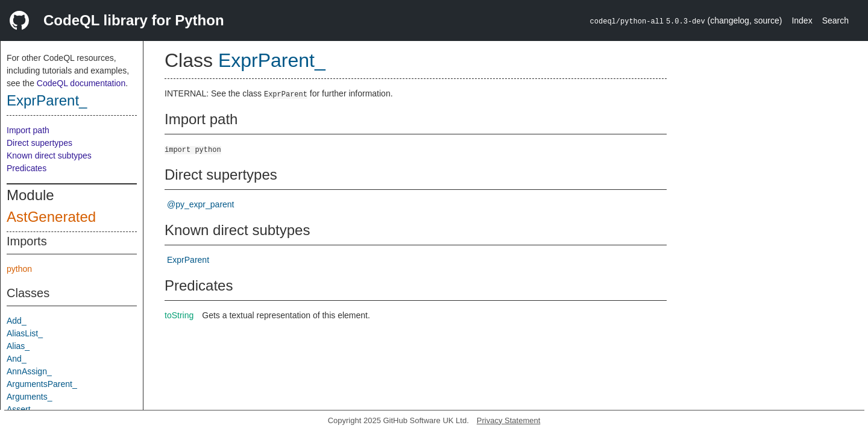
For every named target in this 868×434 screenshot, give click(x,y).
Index (802, 20)
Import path (28, 130)
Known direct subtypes (49, 156)
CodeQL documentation (81, 83)
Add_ (17, 321)
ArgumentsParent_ (42, 384)
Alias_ (18, 346)
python (19, 269)
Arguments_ (29, 397)
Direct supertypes (39, 143)
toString (179, 315)
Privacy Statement (509, 420)
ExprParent (188, 260)
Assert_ (21, 409)
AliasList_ (25, 333)
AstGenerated (51, 217)
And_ (17, 359)
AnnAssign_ (29, 371)
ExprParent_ (47, 100)
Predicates (27, 168)
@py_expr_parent (201, 204)
